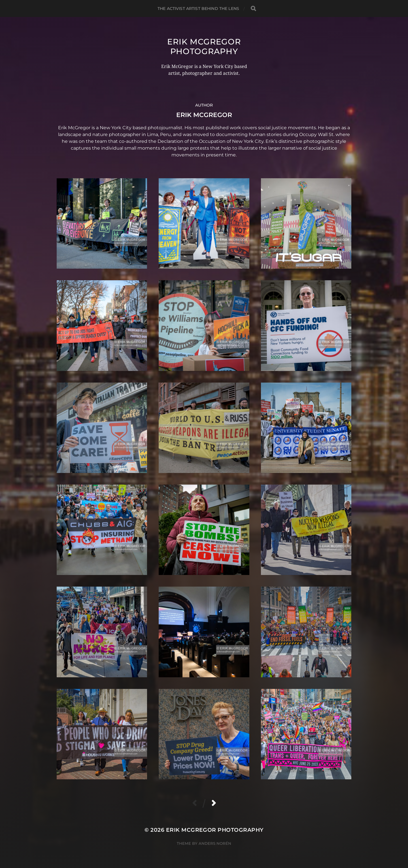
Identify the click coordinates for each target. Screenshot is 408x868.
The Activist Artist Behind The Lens (198, 9)
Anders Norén (215, 843)
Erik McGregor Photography (204, 46)
